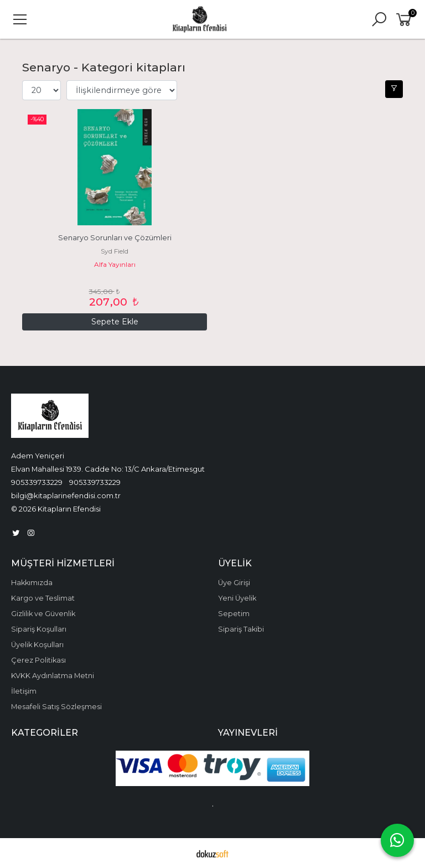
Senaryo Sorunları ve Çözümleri (115, 238)
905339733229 (37, 482)
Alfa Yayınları (115, 264)
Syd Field (115, 251)
